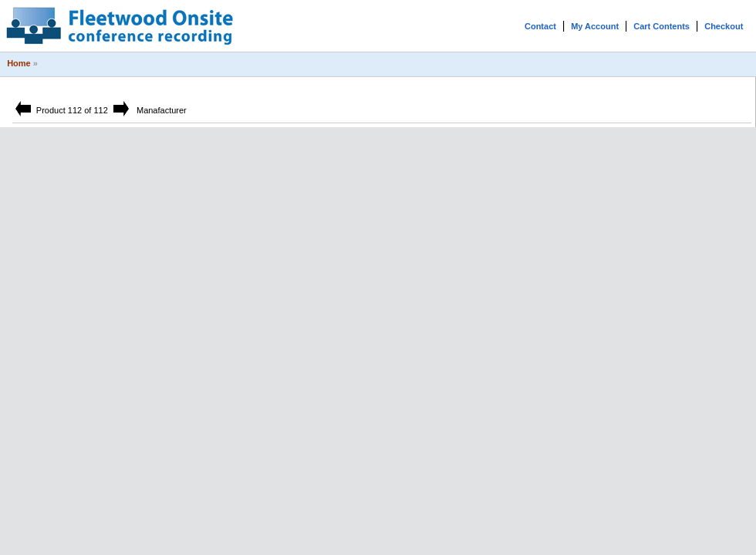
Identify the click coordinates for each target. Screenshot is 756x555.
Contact (540, 26)
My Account (595, 26)
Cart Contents (661, 26)
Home (19, 63)
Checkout (724, 26)
